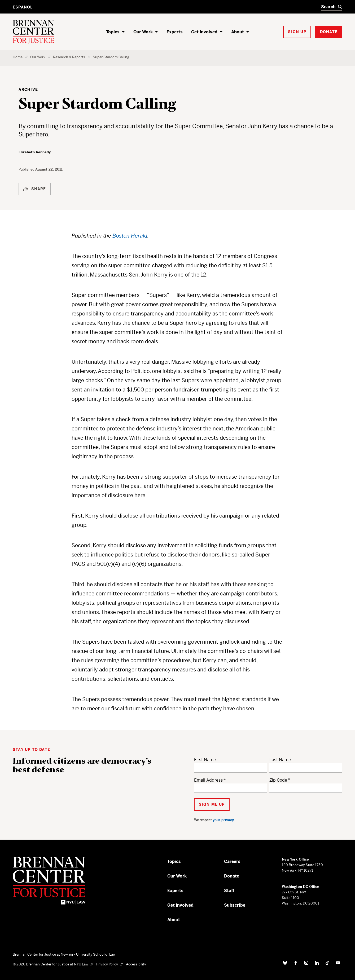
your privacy (223, 820)
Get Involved (204, 32)
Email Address (208, 780)
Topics (113, 32)
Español (23, 7)
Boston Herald (130, 236)
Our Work (143, 32)
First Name (205, 760)
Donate (232, 876)
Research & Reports (69, 57)
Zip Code (278, 780)
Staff (229, 891)
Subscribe (235, 905)
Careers (232, 861)
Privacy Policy (107, 964)
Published (27, 169)
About (238, 32)
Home (18, 57)
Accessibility (136, 964)
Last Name (280, 760)
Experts (175, 32)
